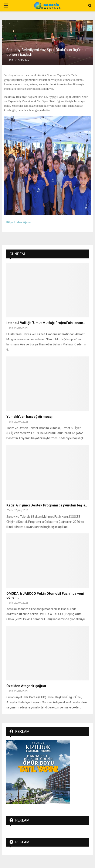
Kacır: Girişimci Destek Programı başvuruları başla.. (47, 505)
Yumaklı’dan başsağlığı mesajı (30, 417)
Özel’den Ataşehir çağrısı (26, 686)
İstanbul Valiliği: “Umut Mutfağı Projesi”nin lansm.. (46, 323)
